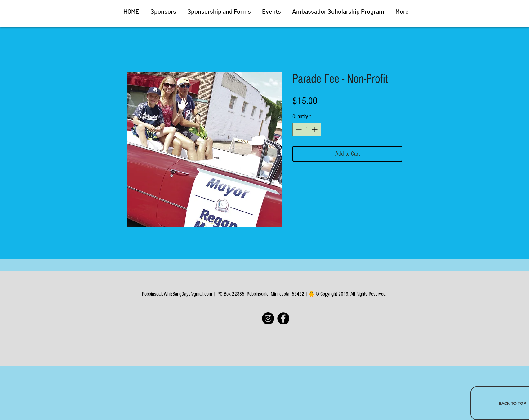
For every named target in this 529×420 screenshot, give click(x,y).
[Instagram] (268, 318)
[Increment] (315, 129)
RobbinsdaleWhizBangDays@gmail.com (177, 294)
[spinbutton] (307, 129)
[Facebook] (283, 318)
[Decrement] (298, 129)
